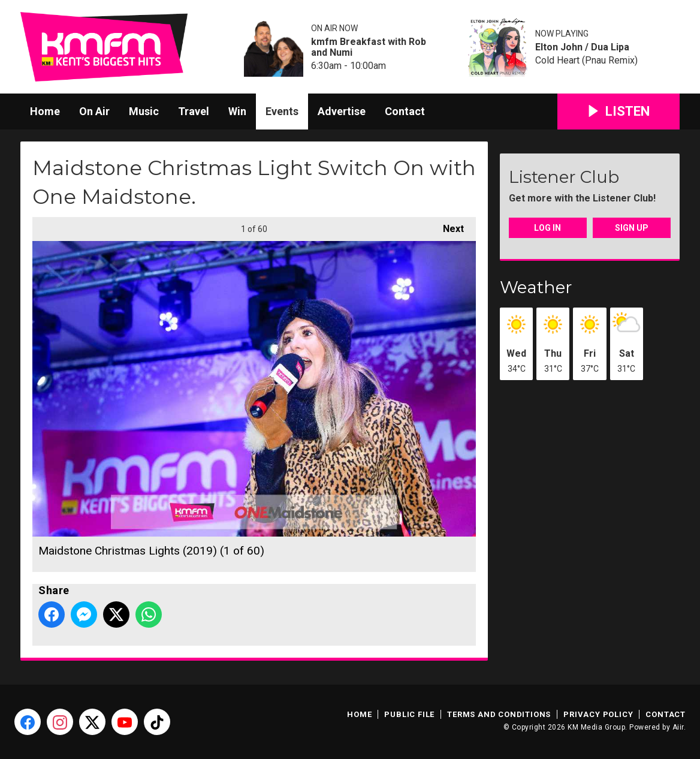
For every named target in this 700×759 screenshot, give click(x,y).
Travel (194, 111)
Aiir (678, 727)
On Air (94, 111)
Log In (547, 228)
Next (447, 226)
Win (237, 111)
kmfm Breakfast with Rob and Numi (369, 47)
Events (282, 111)
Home (45, 111)
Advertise (342, 111)
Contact (405, 111)
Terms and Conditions (499, 714)
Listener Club (564, 177)
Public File (409, 714)
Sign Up (632, 228)
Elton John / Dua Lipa (582, 47)
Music (144, 111)
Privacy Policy (598, 714)
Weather (536, 287)
